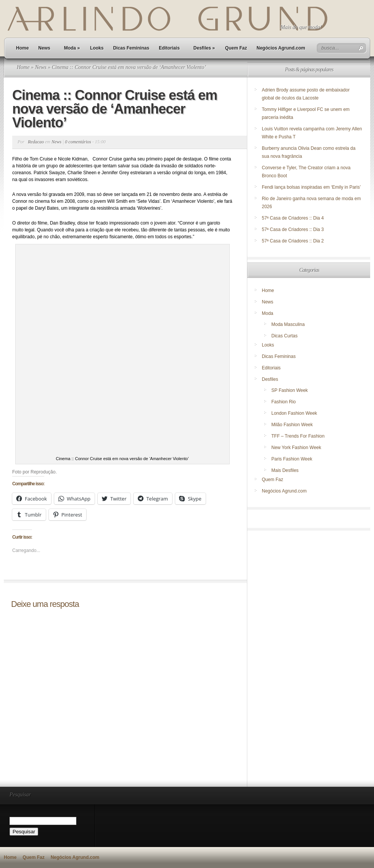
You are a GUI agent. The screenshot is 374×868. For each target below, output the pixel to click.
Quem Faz (236, 48)
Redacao (36, 142)
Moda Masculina (288, 324)
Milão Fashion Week (292, 425)
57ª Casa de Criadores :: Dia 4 (293, 218)
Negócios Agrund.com (281, 48)
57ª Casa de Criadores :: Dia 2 (293, 241)
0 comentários (78, 142)
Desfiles (204, 48)
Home (22, 48)
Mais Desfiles (285, 470)
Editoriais (169, 48)
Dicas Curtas (285, 336)
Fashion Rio (284, 402)
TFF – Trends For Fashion (298, 436)
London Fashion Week (294, 413)
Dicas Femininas (131, 48)
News (44, 48)
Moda (72, 48)
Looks (97, 48)
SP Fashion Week (290, 390)
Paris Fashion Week (292, 459)
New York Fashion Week (296, 448)
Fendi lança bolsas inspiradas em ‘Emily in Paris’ (311, 187)
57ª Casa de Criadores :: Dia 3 (293, 229)
